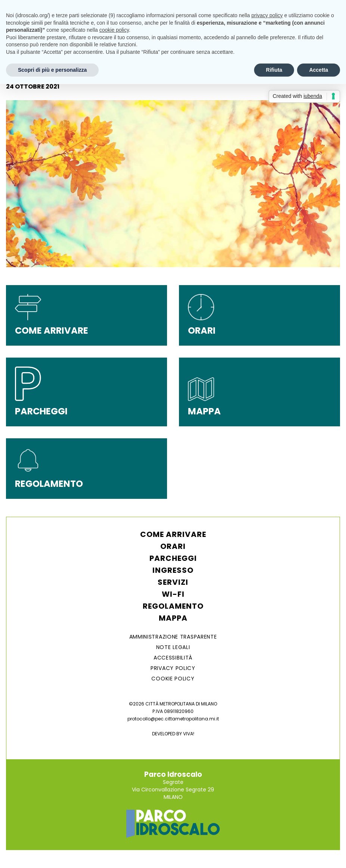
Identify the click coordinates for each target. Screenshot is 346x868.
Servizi (173, 582)
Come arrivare (173, 534)
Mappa (173, 618)
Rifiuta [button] (274, 70)
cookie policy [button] (114, 30)
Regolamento (173, 606)
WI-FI (173, 594)
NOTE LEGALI (173, 647)
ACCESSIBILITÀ (173, 658)
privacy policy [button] (267, 15)
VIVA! (189, 734)
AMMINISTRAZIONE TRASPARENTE (173, 637)
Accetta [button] (319, 70)
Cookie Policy (173, 679)
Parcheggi (173, 558)
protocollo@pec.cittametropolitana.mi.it (173, 719)
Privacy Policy (173, 668)
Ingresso (173, 570)
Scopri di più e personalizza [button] (52, 70)
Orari (173, 546)
